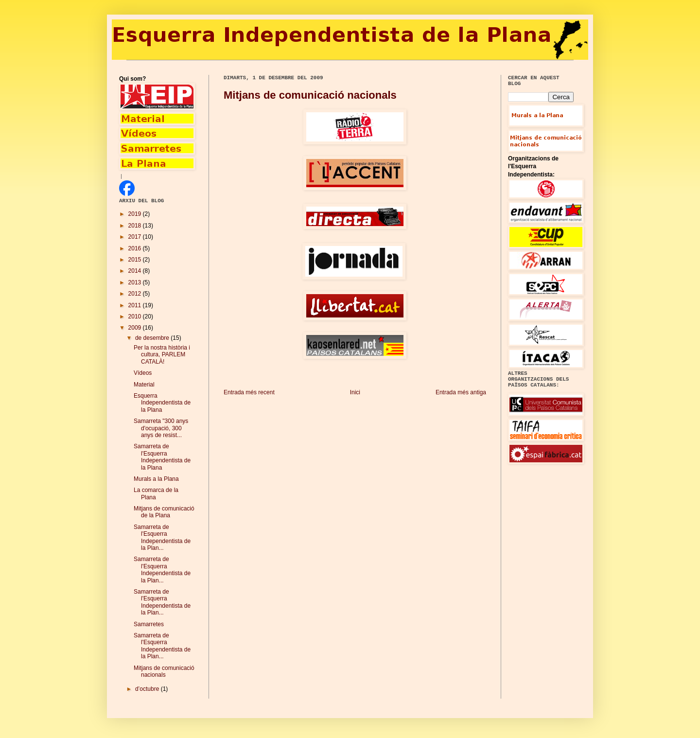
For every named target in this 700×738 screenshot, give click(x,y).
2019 (136, 214)
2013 (136, 282)
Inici (355, 392)
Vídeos (143, 373)
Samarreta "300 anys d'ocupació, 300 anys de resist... (161, 428)
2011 (136, 305)
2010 (136, 316)
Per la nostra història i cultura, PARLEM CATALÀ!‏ (162, 355)
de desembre (153, 338)
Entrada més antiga (461, 392)
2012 (136, 294)
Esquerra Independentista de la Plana (162, 403)
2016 (136, 248)
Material (144, 385)
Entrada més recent (249, 392)
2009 (136, 328)
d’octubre (148, 689)
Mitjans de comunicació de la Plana (164, 512)
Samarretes (149, 624)
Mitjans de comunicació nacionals (310, 95)
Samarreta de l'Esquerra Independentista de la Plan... (162, 537)
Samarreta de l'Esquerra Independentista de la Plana (162, 457)
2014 (136, 271)
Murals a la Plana (156, 479)
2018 (136, 226)
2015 (136, 260)
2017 (136, 237)
